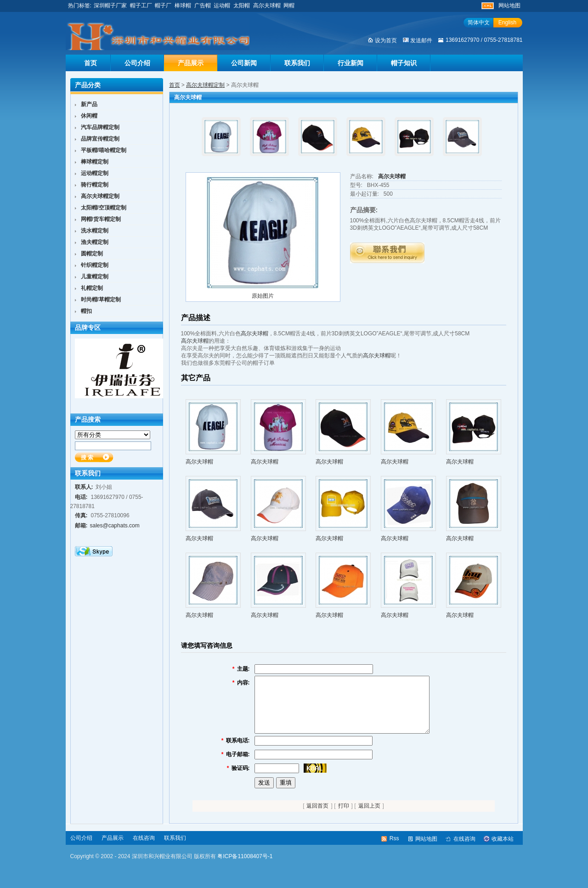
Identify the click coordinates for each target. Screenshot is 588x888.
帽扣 (86, 311)
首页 (90, 63)
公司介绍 (137, 63)
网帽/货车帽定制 (101, 219)
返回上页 (369, 817)
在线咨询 (144, 849)
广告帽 (203, 6)
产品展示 (191, 63)
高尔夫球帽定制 (205, 85)
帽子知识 (404, 63)
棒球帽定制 (95, 162)
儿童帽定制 (95, 277)
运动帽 (222, 6)
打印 (344, 817)
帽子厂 (163, 6)
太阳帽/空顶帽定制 (104, 208)
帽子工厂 (141, 6)
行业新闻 (351, 63)
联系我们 (297, 63)
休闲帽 (89, 116)
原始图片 (263, 296)
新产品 (89, 104)
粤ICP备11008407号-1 (245, 867)
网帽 (289, 6)
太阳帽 (242, 6)
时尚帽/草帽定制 (101, 300)
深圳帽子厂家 (110, 6)
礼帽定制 (92, 288)
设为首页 (386, 40)
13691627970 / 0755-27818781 (484, 40)
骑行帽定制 (95, 185)
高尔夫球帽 (267, 6)
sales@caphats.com (115, 526)
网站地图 (509, 6)
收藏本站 (503, 850)
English (507, 23)
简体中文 (479, 23)
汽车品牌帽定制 (100, 127)
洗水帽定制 (95, 231)
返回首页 (317, 817)
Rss (394, 849)
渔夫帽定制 (95, 242)
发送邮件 (421, 40)
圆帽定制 (92, 254)
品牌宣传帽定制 (100, 139)
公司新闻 (244, 63)
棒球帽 (183, 6)
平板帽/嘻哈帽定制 (104, 150)
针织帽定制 (95, 265)
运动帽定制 (95, 173)
